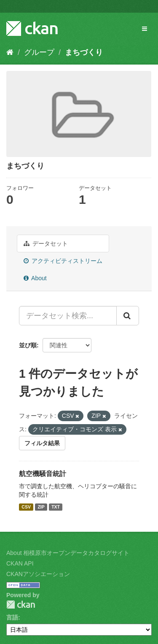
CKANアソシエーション (38, 574)
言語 (12, 617)
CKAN (21, 605)
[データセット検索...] (68, 316)
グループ (39, 52)
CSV (26, 507)
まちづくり (84, 52)
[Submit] (128, 316)
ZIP (41, 507)
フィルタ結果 (42, 443)
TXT (56, 507)
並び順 (28, 345)
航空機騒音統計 (43, 474)
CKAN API (20, 563)
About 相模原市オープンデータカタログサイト (68, 553)
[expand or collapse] (145, 29)
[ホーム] (10, 52)
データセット (46, 244)
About (35, 278)
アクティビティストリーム (63, 261)
